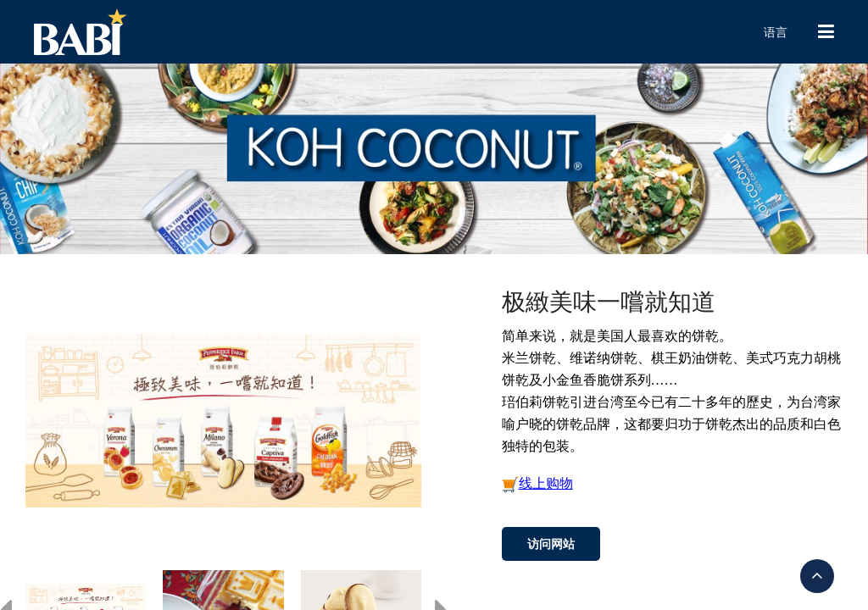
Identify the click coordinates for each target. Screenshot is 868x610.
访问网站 (551, 544)
